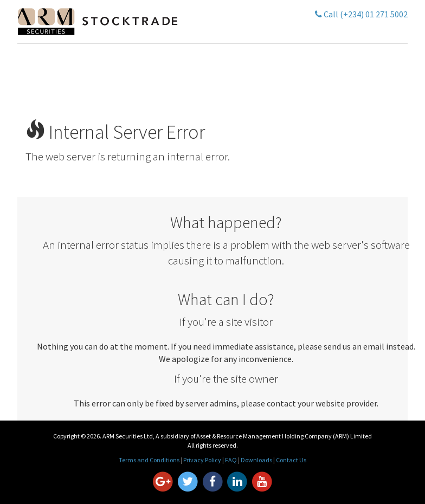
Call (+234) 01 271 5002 (361, 14)
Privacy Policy (202, 460)
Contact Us (291, 460)
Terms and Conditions (149, 460)
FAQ (231, 460)
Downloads (256, 460)
